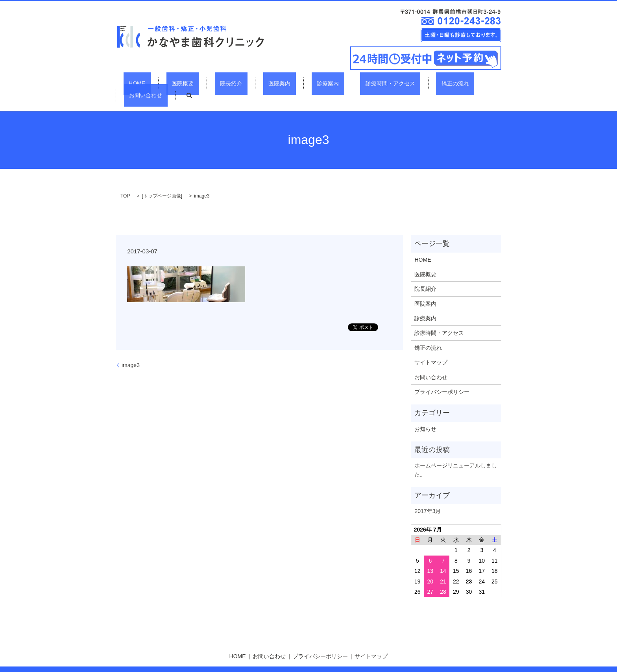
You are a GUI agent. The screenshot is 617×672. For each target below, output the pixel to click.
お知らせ (425, 415)
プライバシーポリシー (442, 378)
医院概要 (175, 83)
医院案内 (251, 83)
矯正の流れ (395, 83)
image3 (131, 351)
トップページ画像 (162, 182)
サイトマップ (431, 349)
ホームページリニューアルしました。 (456, 456)
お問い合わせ (441, 83)
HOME (140, 83)
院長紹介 (213, 83)
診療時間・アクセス (340, 83)
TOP (125, 182)
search (479, 83)
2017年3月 (428, 497)
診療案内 (289, 83)
